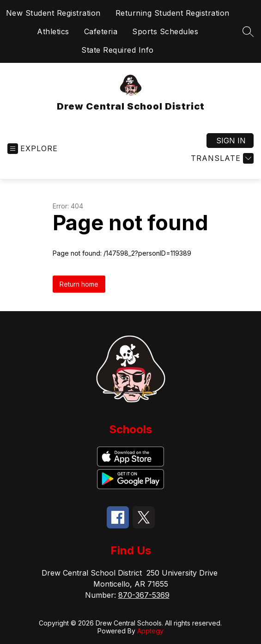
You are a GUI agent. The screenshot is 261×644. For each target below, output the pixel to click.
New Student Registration (53, 13)
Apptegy (150, 631)
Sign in (231, 141)
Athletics (53, 31)
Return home (79, 284)
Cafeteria (101, 31)
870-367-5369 (144, 595)
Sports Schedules (165, 31)
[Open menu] (33, 149)
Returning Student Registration (173, 13)
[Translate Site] (221, 158)
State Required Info (118, 50)
